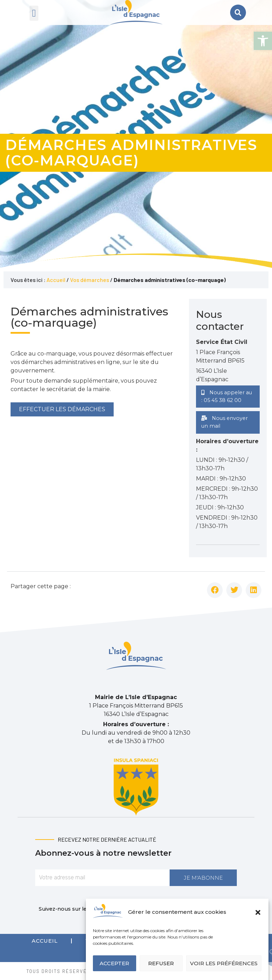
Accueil (56, 280)
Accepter (114, 963)
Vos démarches (90, 280)
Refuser (161, 963)
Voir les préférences (224, 963)
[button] (263, 41)
